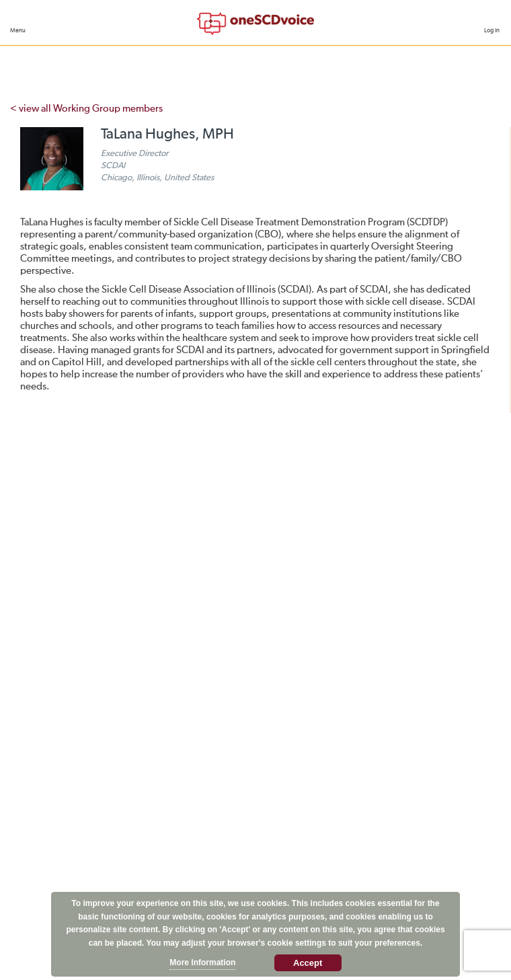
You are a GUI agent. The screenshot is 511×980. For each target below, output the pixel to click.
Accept (308, 963)
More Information (202, 963)
